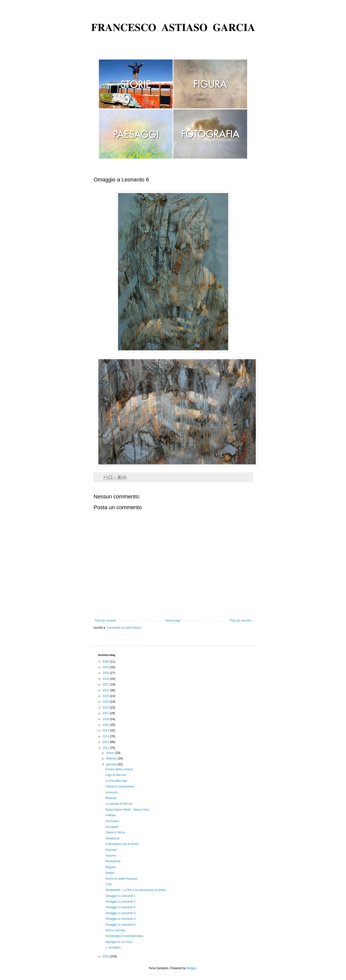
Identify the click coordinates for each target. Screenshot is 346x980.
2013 (106, 736)
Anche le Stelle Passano (121, 879)
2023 (106, 679)
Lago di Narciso (115, 775)
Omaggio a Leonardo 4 (120, 907)
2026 (106, 662)
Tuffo (109, 884)
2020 (106, 696)
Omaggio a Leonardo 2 (120, 902)
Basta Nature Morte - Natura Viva (127, 810)
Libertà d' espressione (120, 787)
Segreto (110, 867)
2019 (106, 702)
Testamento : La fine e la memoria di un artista (135, 890)
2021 (106, 690)
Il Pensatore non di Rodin (122, 844)
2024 (106, 673)
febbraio (112, 758)
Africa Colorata (115, 930)
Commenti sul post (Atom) (124, 628)
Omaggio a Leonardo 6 (120, 925)
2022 (106, 684)
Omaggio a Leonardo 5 (120, 913)
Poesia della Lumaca (119, 769)
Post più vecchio (240, 621)
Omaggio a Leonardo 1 (120, 896)
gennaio (112, 764)
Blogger (192, 968)
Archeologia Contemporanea (124, 936)
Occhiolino (112, 821)
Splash (110, 873)
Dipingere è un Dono (119, 942)
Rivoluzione (113, 861)
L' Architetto (113, 948)
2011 (106, 748)
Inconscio (112, 792)
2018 (106, 708)
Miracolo (111, 798)
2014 (106, 730)
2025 (106, 667)
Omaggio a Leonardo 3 (120, 919)
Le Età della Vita (116, 781)
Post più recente (106, 621)
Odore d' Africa (115, 832)
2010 (106, 956)
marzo (111, 753)
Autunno (111, 856)
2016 (106, 719)
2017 (106, 713)
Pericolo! (111, 850)
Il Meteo (111, 815)
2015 (106, 725)
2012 (106, 742)
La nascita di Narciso (119, 804)
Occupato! (112, 827)
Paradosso (112, 838)
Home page (173, 621)
